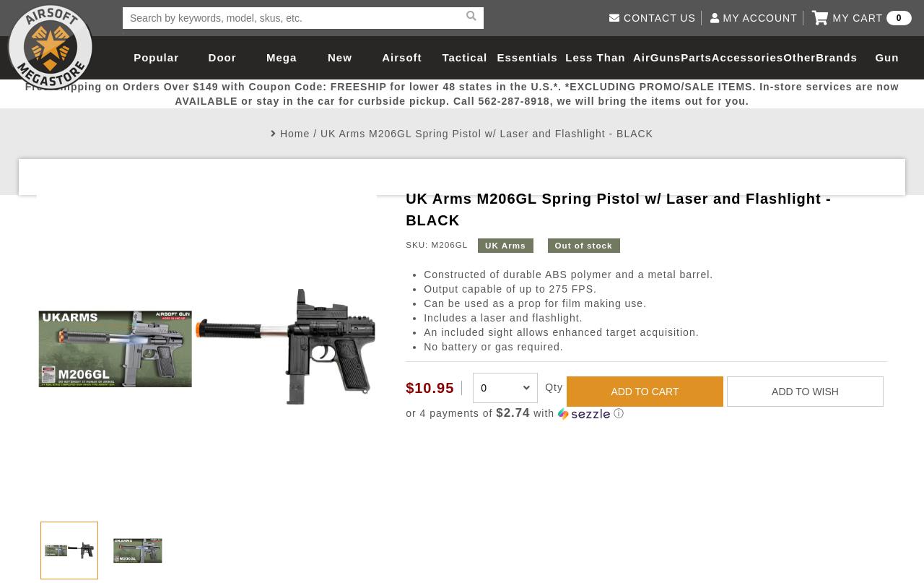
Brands (837, 57)
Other (799, 57)
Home (295, 134)
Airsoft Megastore (51, 47)
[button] (646, 414)
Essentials (527, 57)
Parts (696, 57)
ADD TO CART (645, 392)
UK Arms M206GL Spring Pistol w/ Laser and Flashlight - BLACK (487, 134)
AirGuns (657, 57)
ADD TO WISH (805, 392)
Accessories (748, 57)
